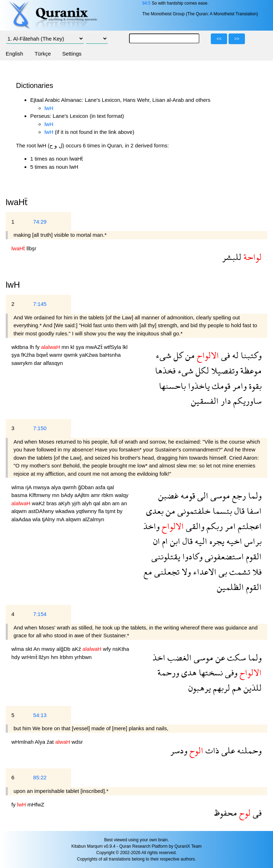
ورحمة (168, 672)
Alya (41, 742)
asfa (101, 487)
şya (81, 347)
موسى (219, 495)
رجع (238, 495)
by (120, 511)
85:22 (40, 777)
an (124, 503)
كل (177, 355)
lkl (125, 347)
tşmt (111, 511)
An (38, 649)
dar (38, 363)
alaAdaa (22, 519)
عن (219, 657)
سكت (235, 657)
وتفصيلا (224, 370)
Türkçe (43, 54)
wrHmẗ (30, 657)
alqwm (20, 511)
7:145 (40, 304)
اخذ (159, 657)
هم (236, 688)
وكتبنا (250, 355)
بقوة (254, 386)
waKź (39, 503)
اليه (200, 541)
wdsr (77, 742)
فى (224, 355)
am (117, 503)
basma (20, 495)
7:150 (40, 428)
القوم (253, 556)
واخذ (151, 526)
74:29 (40, 222)
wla (37, 519)
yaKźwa (89, 355)
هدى (188, 672)
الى (202, 495)
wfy (108, 649)
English (14, 54)
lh (33, 347)
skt (29, 649)
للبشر (232, 257)
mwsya (42, 487)
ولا (185, 572)
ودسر (179, 750)
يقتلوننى (166, 556)
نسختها (210, 672)
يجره (216, 541)
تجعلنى (166, 572)
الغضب (178, 657)
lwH (49, 108)
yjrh (77, 503)
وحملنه (248, 750)
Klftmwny (40, 495)
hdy (16, 657)
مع (148, 572)
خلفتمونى (193, 511)
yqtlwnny (87, 511)
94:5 (146, 3)
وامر (239, 386)
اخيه (233, 541)
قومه (187, 495)
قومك (220, 386)
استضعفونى (223, 556)
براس (252, 541)
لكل (201, 370)
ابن (174, 541)
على (227, 750)
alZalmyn (93, 519)
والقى (194, 526)
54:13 (40, 715)
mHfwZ (36, 804)
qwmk (72, 355)
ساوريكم (246, 401)
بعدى (155, 511)
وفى (230, 672)
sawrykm (23, 363)
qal (110, 487)
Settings (72, 54)
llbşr (32, 248)
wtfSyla (113, 347)
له (234, 355)
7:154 (40, 614)
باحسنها (172, 386)
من (189, 355)
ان (157, 541)
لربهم (220, 688)
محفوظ (226, 813)
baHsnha (110, 355)
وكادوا (191, 556)
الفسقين (205, 401)
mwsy (49, 649)
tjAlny (49, 519)
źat (51, 742)
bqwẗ (43, 355)
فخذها (165, 370)
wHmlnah (23, 742)
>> (237, 39)
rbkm (108, 495)
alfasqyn (53, 363)
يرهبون (200, 688)
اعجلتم (249, 526)
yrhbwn (83, 657)
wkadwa (65, 511)
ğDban (87, 487)
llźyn (45, 657)
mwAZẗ (95, 347)
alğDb (64, 649)
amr (96, 495)
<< (219, 39)
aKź (77, 649)
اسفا (253, 511)
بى (222, 572)
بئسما (221, 511)
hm (55, 657)
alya (57, 487)
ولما (254, 495)
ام (164, 541)
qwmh (70, 487)
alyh (87, 503)
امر (229, 526)
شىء (164, 355)
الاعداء (204, 572)
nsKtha (121, 649)
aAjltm (83, 495)
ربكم (214, 526)
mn (66, 347)
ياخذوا (198, 386)
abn (107, 503)
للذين (251, 688)
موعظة (250, 370)
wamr (57, 355)
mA (61, 519)
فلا (256, 572)
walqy (122, 495)
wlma (18, 487)
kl (73, 347)
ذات (211, 750)
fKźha (29, 355)
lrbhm (67, 657)
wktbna (21, 347)
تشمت (239, 572)
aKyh (65, 503)
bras (52, 503)
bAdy (68, 495)
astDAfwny (42, 511)
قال (238, 511)
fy (38, 347)
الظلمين (230, 587)
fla (102, 511)
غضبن (168, 495)
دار (225, 401)
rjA (29, 487)
